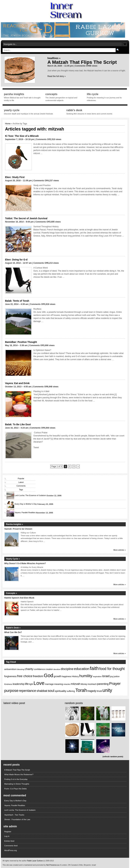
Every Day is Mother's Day (15, 801)
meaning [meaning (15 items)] (59, 684)
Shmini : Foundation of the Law (17, 819)
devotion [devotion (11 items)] (57, 669)
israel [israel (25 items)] (106, 676)
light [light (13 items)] (31, 684)
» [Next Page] (78, 466)
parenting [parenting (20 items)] (103, 684)
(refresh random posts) (113, 757)
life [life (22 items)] (27, 684)
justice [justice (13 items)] (116, 676)
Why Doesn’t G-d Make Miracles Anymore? (25, 563)
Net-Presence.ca (53, 865)
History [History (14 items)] (75, 676)
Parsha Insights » (14, 524)
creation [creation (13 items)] (49, 669)
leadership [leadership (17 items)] (19, 684)
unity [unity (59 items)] (107, 690)
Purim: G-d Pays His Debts (15, 789)
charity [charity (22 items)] (29, 669)
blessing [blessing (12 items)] (21, 669)
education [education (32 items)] (82, 669)
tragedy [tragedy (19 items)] (92, 691)
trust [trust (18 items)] (99, 691)
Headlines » (54, 58)
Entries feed (9, 841)
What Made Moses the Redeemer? (19, 774)
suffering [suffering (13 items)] (71, 691)
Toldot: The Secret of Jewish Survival (26, 218)
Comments (21, 486)
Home (8, 124)
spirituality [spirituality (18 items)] (61, 691)
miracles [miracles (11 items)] (67, 684)
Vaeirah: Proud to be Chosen (18, 529)
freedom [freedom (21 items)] (38, 676)
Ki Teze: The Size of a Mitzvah (22, 136)
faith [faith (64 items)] (94, 668)
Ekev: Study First (15, 177)
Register (8, 832)
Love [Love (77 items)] (39, 683)
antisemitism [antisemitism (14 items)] (10, 669)
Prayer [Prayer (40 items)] (115, 683)
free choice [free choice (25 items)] (25, 676)
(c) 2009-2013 (48, 861)
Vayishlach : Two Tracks (14, 815)
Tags (21, 490)
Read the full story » (57, 76)
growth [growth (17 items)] (57, 676)
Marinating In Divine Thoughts (17, 784)
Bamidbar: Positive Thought (21, 342)
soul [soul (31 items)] (51, 691)
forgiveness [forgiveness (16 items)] (10, 676)
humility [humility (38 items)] (86, 676)
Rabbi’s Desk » (13, 628)
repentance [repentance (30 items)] (28, 691)
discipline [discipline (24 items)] (67, 669)
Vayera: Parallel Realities (25, 513)
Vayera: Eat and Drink (17, 383)
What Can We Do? (13, 632)
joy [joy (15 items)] (111, 676)
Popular (21, 478)
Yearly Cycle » (13, 559)
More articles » (120, 550)
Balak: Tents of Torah (17, 301)
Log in (7, 836)
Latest (21, 482)
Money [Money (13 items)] (84, 684)
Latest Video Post (14, 703)
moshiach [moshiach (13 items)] (92, 684)
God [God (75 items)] (49, 675)
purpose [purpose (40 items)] (11, 691)
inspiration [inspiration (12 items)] (97, 676)
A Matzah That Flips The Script (82, 62)
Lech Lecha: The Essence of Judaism (30, 496)
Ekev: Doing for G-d (16, 260)
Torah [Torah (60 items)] (81, 690)
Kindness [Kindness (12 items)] (8, 684)
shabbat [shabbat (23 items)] (42, 691)
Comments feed (11, 846)
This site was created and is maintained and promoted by (24, 865)
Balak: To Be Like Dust (18, 424)
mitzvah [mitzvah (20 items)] (76, 684)
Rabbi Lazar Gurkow (35, 861)
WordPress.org (10, 850)
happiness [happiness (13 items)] (67, 676)
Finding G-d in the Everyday (16, 779)
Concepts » (12, 593)
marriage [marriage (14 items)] (49, 684)
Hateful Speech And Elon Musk (19, 598)
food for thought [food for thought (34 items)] (112, 669)
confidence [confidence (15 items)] (39, 669)
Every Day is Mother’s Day (26, 504)
